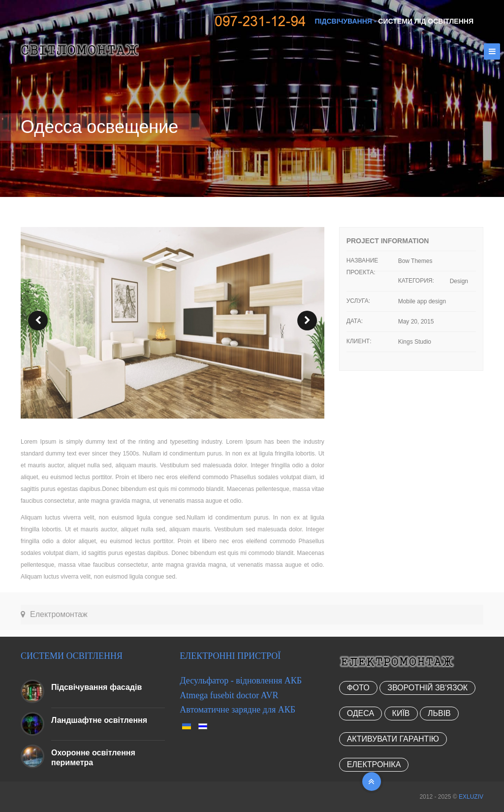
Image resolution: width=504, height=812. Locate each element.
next (307, 321)
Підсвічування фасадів (96, 687)
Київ (401, 713)
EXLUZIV (471, 797)
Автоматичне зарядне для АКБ (237, 710)
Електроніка (374, 764)
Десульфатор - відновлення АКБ (241, 681)
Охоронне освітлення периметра (93, 758)
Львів (439, 713)
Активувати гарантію (393, 739)
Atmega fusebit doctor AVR (229, 695)
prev (38, 321)
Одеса (361, 713)
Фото (358, 688)
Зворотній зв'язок (427, 688)
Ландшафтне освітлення (99, 720)
